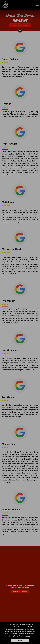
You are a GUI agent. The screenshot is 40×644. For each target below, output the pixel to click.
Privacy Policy (18, 636)
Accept (20, 641)
